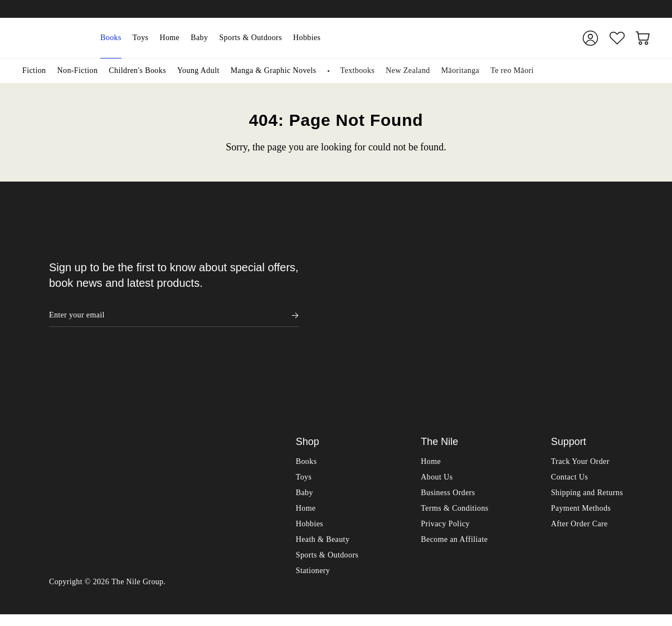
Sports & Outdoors (250, 38)
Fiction (34, 70)
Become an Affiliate (454, 551)
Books (111, 38)
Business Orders (448, 504)
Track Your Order (580, 473)
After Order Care (580, 535)
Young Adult (198, 70)
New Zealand (408, 70)
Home (169, 38)
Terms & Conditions (454, 520)
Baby (199, 38)
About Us (437, 489)
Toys (141, 38)
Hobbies (307, 38)
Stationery (313, 582)
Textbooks (358, 70)
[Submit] (547, 38)
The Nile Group (138, 593)
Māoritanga (461, 70)
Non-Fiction (77, 70)
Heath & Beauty (323, 551)
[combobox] (445, 38)
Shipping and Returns (587, 504)
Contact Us (570, 489)
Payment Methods (581, 520)
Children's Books (137, 70)
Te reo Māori (512, 70)
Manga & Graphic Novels (274, 70)
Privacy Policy (445, 535)
